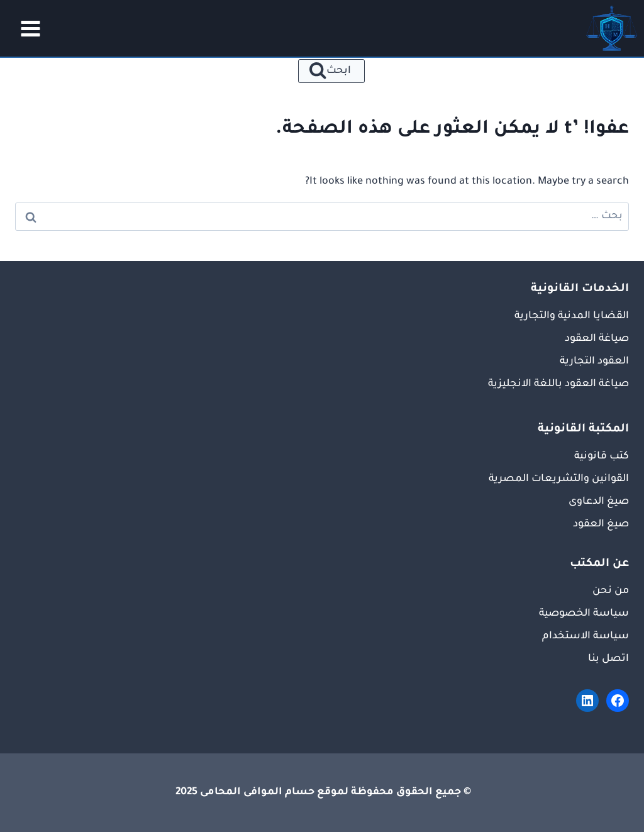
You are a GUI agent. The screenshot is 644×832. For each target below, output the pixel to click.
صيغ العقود (601, 524)
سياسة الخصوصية (584, 614)
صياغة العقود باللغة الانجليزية (558, 384)
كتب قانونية (602, 457)
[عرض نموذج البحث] (332, 71)
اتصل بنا (608, 659)
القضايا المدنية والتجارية (572, 316)
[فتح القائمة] (26, 28)
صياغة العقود (597, 339)
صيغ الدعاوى (599, 502)
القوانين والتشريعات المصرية (559, 479)
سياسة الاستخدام (586, 636)
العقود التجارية (594, 362)
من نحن (611, 591)
